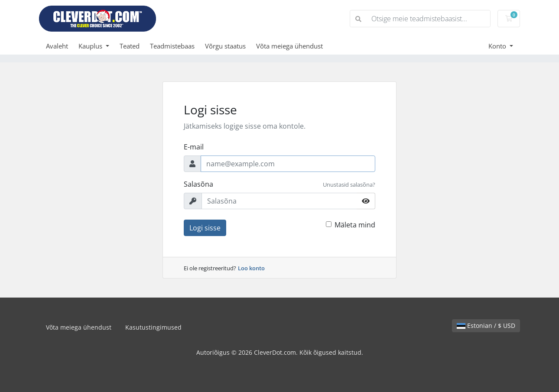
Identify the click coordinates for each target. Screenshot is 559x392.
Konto (498, 46)
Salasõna (198, 184)
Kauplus (91, 46)
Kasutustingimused (153, 327)
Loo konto (251, 268)
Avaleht (57, 46)
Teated (130, 46)
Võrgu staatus (225, 46)
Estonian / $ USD (486, 326)
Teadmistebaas (172, 46)
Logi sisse (205, 228)
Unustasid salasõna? (349, 185)
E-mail (194, 147)
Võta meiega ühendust (289, 46)
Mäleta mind (355, 225)
